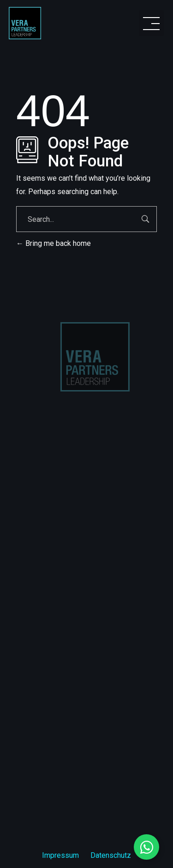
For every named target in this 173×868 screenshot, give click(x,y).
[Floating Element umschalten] (146, 847)
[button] (151, 23)
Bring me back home (54, 243)
